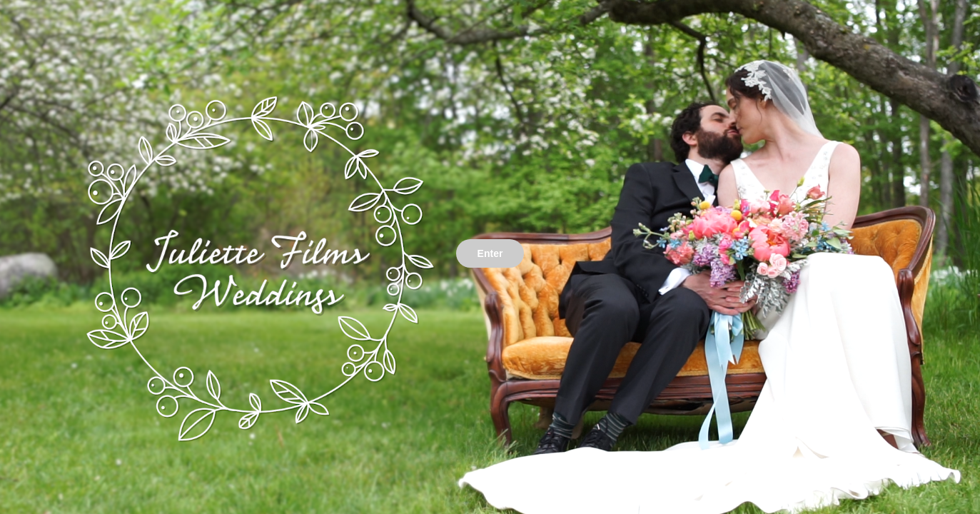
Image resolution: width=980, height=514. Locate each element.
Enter (490, 253)
